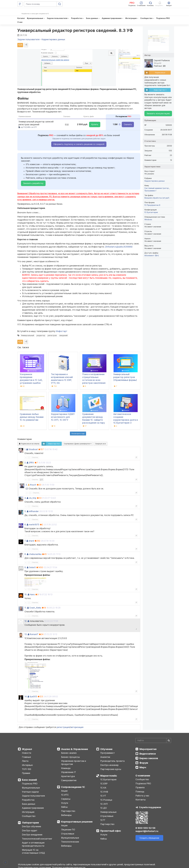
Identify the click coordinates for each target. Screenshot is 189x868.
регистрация (63, 727)
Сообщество (29, 816)
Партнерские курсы (111, 769)
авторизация (77, 727)
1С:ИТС (65, 795)
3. (26, 485)
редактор (41, 335)
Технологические (70, 842)
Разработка (28, 800)
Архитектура (68, 776)
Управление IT (69, 772)
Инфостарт (62, 331)
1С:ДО (104, 808)
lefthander (34, 511)
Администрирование (33, 808)
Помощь (140, 792)
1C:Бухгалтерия (151, 212)
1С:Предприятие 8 (152, 205)
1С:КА (103, 788)
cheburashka (35, 554)
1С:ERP (104, 784)
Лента (25, 761)
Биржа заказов (149, 758)
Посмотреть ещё (78, 434)
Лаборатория (30, 823)
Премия (26, 773)
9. (25, 567)
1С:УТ (103, 796)
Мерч (143, 767)
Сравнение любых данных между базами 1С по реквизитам (32, 417)
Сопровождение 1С (73, 787)
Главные (26, 757)
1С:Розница (106, 800)
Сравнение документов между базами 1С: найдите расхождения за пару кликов (94, 420)
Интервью (27, 765)
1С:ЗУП (104, 804)
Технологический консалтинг (37, 839)
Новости (27, 753)
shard (31, 541)
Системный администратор (157, 188)
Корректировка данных (155, 181)
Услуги (65, 803)
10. (26, 595)
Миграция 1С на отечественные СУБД (33, 851)
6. (25, 525)
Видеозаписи (148, 754)
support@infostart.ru (147, 831)
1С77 (103, 820)
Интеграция (28, 812)
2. (25, 463)
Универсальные (108, 812)
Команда (66, 768)
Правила (140, 787)
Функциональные (31, 788)
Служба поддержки (150, 807)
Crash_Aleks (35, 608)
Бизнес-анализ (69, 753)
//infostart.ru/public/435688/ (119, 247)
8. (25, 554)
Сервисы (66, 799)
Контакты (141, 800)
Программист (150, 191)
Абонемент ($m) (152, 256)
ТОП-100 (27, 769)
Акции (64, 791)
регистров (52, 335)
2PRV (31, 463)
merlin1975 (34, 525)
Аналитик (105, 757)
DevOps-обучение (31, 826)
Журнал (27, 749)
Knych (33, 485)
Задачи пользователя (33, 796)
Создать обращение (149, 838)
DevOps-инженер (109, 765)
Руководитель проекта (112, 761)
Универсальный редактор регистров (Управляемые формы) (125, 377)
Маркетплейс (109, 776)
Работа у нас (142, 796)
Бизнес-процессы (70, 757)
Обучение (106, 749)
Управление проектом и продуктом (74, 763)
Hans (32, 595)
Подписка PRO (30, 784)
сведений (63, 335)
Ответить (35, 457)
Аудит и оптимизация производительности (33, 844)
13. (26, 634)
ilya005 (33, 697)
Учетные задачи (30, 792)
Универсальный (27, 335)
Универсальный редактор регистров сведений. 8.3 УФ (75, 30)
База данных (29, 804)
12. (26, 621)
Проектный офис (111, 831)
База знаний (29, 780)
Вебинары (66, 815)
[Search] (153, 740)
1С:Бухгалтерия (108, 780)
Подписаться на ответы (29, 444)
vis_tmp (33, 498)
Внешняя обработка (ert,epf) (157, 198)
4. (25, 498)
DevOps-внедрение (32, 835)
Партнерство (68, 811)
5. (25, 511)
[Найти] (169, 740)
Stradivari (33, 449)
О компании (143, 776)
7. (25, 541)
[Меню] (20, 4)
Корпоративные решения (77, 822)
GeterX (32, 567)
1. (25, 449)
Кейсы (64, 807)
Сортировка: (78, 444)
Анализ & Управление (75, 749)
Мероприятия (148, 749)
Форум (144, 763)
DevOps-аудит (30, 831)
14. (26, 697)
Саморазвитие (69, 780)
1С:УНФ (104, 792)
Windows (148, 220)
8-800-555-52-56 (145, 828)
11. (26, 608)
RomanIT (34, 634)
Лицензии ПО (68, 830)
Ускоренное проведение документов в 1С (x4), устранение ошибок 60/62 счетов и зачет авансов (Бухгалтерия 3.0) (31, 383)
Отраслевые (68, 834)
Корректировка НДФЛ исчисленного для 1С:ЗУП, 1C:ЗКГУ (63, 417)
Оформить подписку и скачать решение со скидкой (79, 144)
